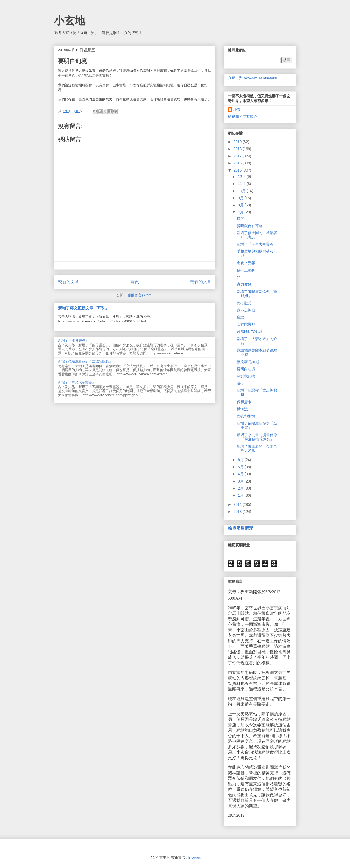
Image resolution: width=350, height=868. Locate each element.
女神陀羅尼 (246, 324)
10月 (242, 191)
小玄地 (70, 21)
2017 (238, 156)
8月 (241, 205)
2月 (241, 488)
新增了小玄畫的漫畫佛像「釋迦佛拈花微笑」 (257, 437)
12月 (242, 177)
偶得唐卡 (244, 402)
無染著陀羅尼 (248, 362)
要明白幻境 (246, 369)
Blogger (194, 857)
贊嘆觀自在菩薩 (250, 226)
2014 (238, 504)
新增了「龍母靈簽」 (73, 340)
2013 (238, 512)
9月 (241, 198)
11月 (242, 184)
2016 (238, 163)
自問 (240, 218)
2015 (238, 170)
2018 (238, 149)
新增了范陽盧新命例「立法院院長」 (85, 361)
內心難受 (244, 303)
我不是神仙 (246, 310)
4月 (241, 474)
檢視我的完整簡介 (243, 117)
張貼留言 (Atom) (140, 295)
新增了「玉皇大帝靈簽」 (257, 244)
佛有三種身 (246, 270)
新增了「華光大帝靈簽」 (77, 382)
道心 (240, 383)
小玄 (237, 110)
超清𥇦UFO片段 (250, 332)
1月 (241, 495)
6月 (241, 460)
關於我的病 (246, 376)
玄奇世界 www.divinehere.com (253, 78)
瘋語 (240, 317)
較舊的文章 (201, 282)
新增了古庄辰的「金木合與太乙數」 (257, 449)
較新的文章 (68, 282)
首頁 (135, 282)
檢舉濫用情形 (240, 528)
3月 (241, 481)
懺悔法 (242, 409)
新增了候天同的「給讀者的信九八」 (257, 235)
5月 (241, 467)
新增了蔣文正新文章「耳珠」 (84, 308)
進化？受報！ (248, 263)
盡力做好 (244, 284)
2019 (238, 142)
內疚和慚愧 (246, 416)
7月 (241, 212)
